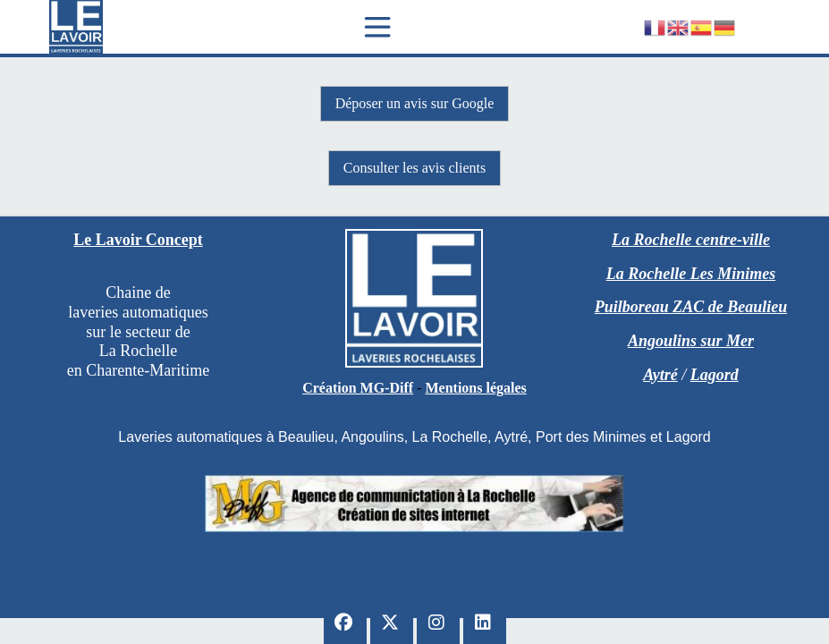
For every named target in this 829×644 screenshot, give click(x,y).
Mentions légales (475, 388)
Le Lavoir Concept (138, 240)
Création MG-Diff (358, 388)
